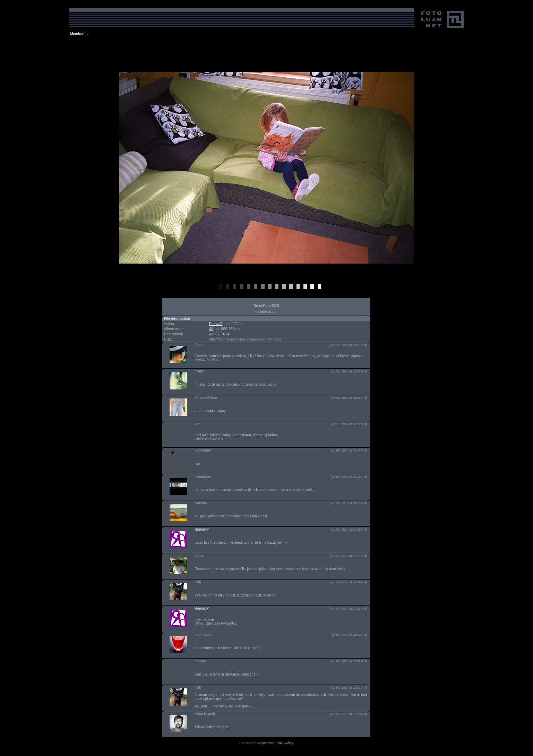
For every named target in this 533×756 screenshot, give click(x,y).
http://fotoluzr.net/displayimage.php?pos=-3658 (245, 339)
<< (227, 324)
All (211, 329)
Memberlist (80, 34)
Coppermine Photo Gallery (275, 743)
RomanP (216, 324)
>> (242, 324)
